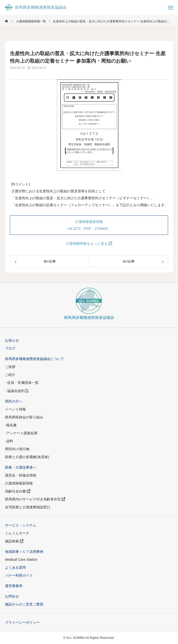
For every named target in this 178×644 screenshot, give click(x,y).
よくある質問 (15, 567)
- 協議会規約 (17, 391)
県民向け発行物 (17, 449)
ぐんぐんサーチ (17, 533)
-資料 (9, 441)
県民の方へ (14, 401)
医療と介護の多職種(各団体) (27, 457)
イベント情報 (15, 409)
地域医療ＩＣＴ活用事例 (24, 552)
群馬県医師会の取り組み (24, 417)
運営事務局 (14, 586)
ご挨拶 (10, 367)
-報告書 (11, 425)
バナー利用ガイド (19, 575)
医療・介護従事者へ (21, 467)
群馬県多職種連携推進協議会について (35, 359)
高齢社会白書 (18, 491)
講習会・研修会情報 (21, 475)
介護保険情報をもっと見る (89, 243)
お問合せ (12, 596)
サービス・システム (21, 525)
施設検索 (14, 541)
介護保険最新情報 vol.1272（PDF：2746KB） (89, 225)
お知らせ (12, 340)
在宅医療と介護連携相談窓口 (28, 507)
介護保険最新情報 (19, 483)
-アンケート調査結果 (21, 433)
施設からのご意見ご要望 (24, 604)
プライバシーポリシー (22, 622)
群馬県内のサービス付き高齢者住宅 (35, 499)
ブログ (10, 348)
